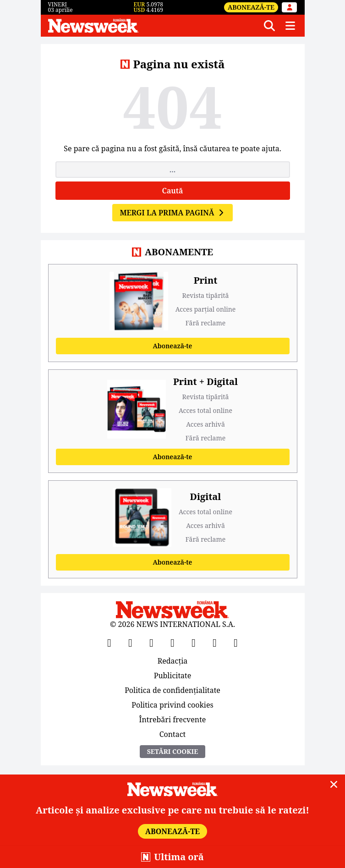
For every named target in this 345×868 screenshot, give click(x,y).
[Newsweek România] (152, 26)
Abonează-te (251, 7)
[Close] (334, 785)
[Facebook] (110, 643)
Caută (173, 191)
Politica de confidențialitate (172, 690)
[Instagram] (173, 643)
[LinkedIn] (215, 643)
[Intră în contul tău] (290, 7)
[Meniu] (290, 26)
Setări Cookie (173, 751)
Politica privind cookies (172, 705)
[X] (131, 643)
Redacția (173, 662)
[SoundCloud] (236, 643)
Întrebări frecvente (173, 720)
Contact (173, 733)
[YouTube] (152, 643)
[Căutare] (269, 26)
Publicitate (173, 676)
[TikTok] (194, 643)
